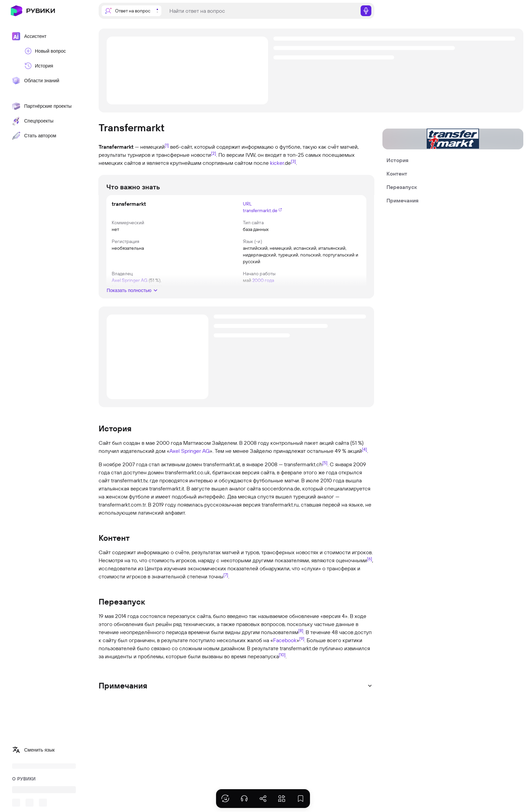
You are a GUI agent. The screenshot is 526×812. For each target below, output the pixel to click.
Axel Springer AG (190, 451)
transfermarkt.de (260, 210)
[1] (167, 145)
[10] (282, 655)
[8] (301, 630)
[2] (214, 153)
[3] (293, 161)
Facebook (285, 640)
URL (247, 204)
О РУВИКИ (24, 779)
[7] (226, 575)
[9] (302, 638)
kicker (277, 163)
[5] (325, 463)
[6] (370, 559)
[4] (364, 449)
